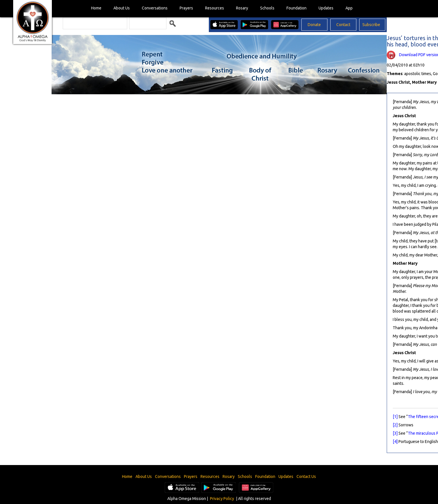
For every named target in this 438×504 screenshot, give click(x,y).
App (349, 8)
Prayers (186, 8)
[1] (395, 417)
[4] (395, 442)
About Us (122, 8)
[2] (395, 425)
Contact (343, 25)
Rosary (242, 8)
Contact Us (306, 476)
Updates (326, 8)
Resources (215, 8)
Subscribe (371, 25)
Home (96, 8)
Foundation (296, 8)
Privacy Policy (222, 499)
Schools (267, 8)
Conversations (155, 8)
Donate (314, 25)
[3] (395, 433)
